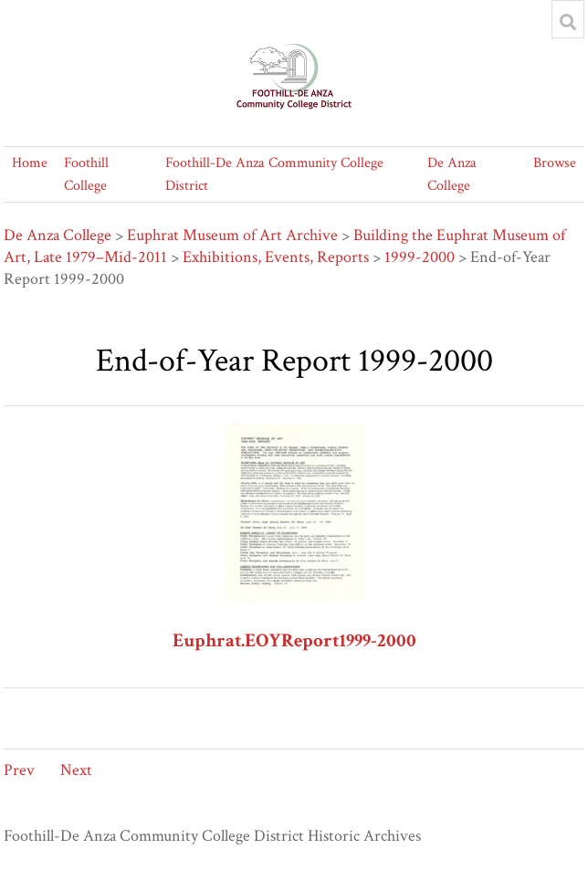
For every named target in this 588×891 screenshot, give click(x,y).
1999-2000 (420, 257)
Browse (555, 163)
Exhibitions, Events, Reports (276, 257)
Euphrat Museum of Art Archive (232, 235)
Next (76, 770)
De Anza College (58, 235)
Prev (19, 770)
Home (30, 163)
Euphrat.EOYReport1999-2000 (294, 640)
